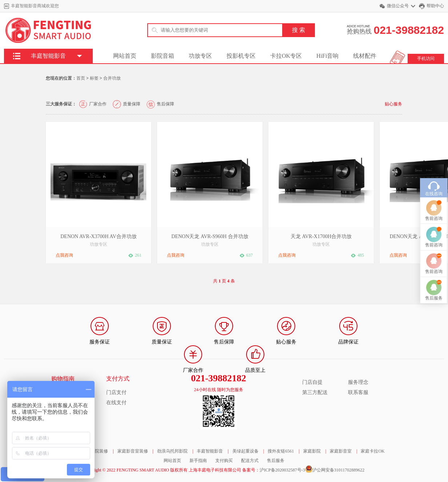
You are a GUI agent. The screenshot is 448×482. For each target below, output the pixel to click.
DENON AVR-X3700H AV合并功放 (99, 236)
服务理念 (358, 382)
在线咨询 (434, 173)
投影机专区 (241, 56)
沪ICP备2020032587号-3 (282, 470)
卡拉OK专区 (286, 56)
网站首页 (125, 56)
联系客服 (358, 392)
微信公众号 (398, 6)
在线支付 (116, 403)
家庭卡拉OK (373, 451)
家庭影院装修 (95, 451)
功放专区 (200, 56)
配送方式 (250, 461)
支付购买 (224, 461)
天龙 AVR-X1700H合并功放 (321, 236)
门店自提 (312, 382)
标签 (94, 78)
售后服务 (276, 461)
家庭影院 (312, 451)
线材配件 (365, 56)
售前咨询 (434, 198)
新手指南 (198, 461)
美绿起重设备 (245, 451)
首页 (81, 78)
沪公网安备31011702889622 (339, 470)
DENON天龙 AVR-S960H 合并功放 (210, 236)
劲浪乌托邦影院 (172, 451)
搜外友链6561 (281, 451)
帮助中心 (435, 6)
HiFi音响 (327, 56)
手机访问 (426, 59)
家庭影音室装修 (133, 451)
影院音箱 (163, 56)
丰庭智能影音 (210, 451)
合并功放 (112, 78)
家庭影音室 (341, 451)
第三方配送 (315, 392)
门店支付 (116, 392)
